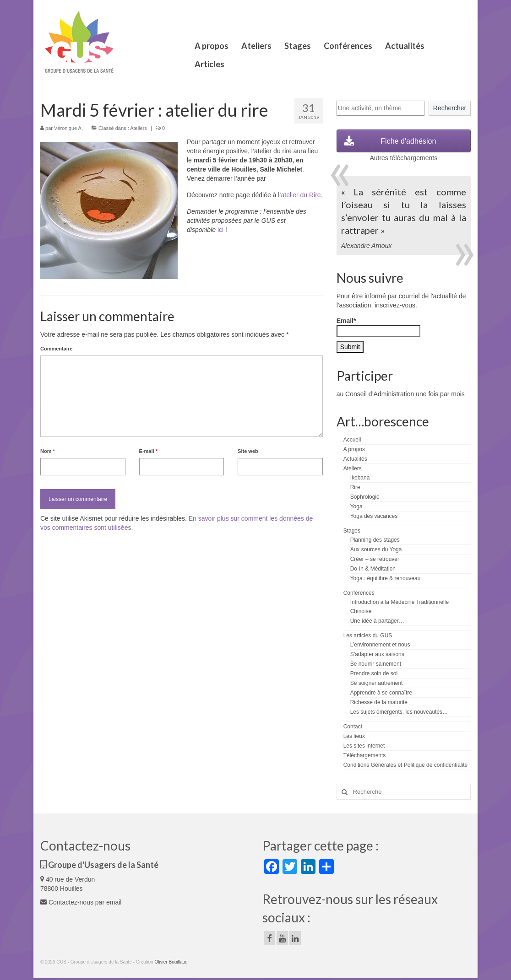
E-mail (148, 451)
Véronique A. (68, 128)
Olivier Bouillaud (171, 962)
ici (220, 230)
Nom (48, 451)
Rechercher (450, 108)
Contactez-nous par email (81, 902)
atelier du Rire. (302, 195)
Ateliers (139, 128)
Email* (378, 327)
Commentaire (56, 349)
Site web (248, 451)
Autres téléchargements (403, 158)
